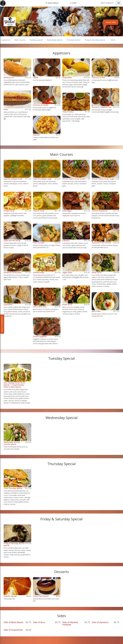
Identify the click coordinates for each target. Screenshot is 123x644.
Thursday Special (74, 40)
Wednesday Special (55, 40)
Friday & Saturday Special (95, 40)
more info (111, 22)
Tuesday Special (36, 40)
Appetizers (6, 40)
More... (114, 40)
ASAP (74, 3)
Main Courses (20, 40)
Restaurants (107, 3)
